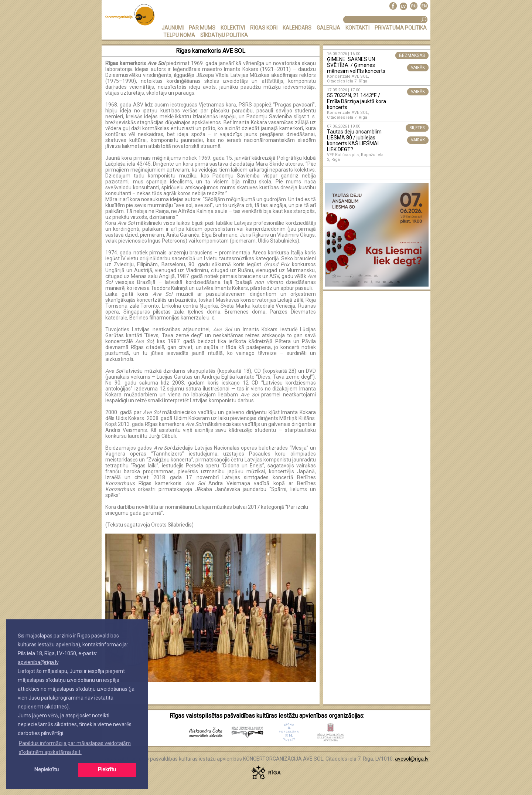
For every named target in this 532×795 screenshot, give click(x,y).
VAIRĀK (418, 67)
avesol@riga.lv (412, 759)
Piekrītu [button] (107, 770)
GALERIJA (328, 28)
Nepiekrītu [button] (47, 770)
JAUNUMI (173, 28)
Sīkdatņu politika (224, 35)
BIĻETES (417, 128)
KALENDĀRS (297, 28)
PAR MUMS (202, 28)
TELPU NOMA (179, 35)
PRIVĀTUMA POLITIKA (401, 28)
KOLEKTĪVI (233, 28)
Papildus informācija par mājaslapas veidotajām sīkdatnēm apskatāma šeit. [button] (75, 748)
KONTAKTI (357, 28)
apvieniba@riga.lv (38, 662)
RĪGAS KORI (264, 28)
